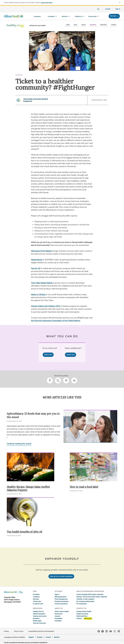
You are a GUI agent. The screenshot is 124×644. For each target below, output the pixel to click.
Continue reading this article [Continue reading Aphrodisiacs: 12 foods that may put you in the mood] (19, 444)
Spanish (57, 637)
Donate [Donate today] (108, 9)
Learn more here (46, 3)
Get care (113, 16)
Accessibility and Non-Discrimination (41, 631)
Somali (48, 637)
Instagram (115, 631)
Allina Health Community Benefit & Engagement (36, 100)
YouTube (111, 631)
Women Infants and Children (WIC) (46, 306)
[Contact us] (80, 17)
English (31, 637)
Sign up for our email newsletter (61, 576)
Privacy (6, 631)
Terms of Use (19, 631)
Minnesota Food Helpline (41, 251)
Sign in (118, 9)
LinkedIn (107, 631)
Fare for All (36, 268)
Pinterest (119, 631)
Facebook (99, 631)
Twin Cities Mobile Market (42, 283)
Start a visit (48, 355)
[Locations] (52, 17)
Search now (71, 355)
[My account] (94, 17)
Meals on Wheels (38, 295)
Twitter (103, 631)
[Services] (66, 17)
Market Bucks (37, 260)
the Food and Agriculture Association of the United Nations (56, 321)
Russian (40, 637)
